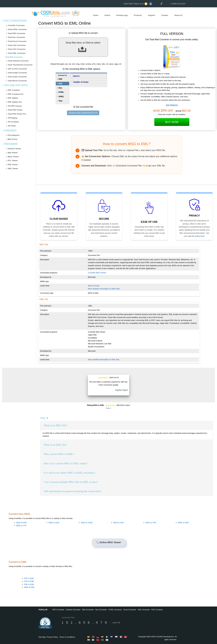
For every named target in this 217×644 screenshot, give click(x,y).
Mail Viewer (13, 153)
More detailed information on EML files (104, 360)
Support (152, 15)
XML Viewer (13, 169)
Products (138, 15)
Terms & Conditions (67, 637)
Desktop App (122, 15)
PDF (60, 79)
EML (61, 84)
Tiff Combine (13, 122)
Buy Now (172, 122)
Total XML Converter (17, 53)
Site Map (42, 637)
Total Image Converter (17, 73)
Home (96, 15)
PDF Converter (58, 610)
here (202, 236)
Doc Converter (101, 610)
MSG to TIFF (151, 523)
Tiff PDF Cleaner (15, 106)
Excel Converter (130, 610)
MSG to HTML (87, 523)
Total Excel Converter (17, 41)
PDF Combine (14, 90)
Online (107, 15)
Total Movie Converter (17, 81)
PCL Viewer (13, 161)
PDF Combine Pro (16, 94)
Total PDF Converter (17, 33)
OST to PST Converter (17, 69)
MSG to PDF (22, 523)
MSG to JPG (119, 523)
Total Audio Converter (17, 77)
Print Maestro (14, 135)
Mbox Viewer (13, 157)
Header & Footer (81, 82)
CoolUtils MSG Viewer (97, 273)
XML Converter (144, 610)
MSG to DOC (54, 523)
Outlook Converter (73, 610)
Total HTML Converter (17, 29)
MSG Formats (94, 286)
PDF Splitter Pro (15, 102)
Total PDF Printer (15, 110)
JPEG (61, 97)
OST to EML (29, 581)
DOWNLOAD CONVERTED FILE (83, 113)
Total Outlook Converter (18, 61)
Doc (60, 88)
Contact (165, 15)
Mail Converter (88, 610)
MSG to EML (29, 587)
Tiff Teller (12, 126)
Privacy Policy (52, 637)
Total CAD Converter (17, 45)
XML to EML (29, 584)
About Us (178, 15)
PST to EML (29, 578)
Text (60, 101)
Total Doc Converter (16, 37)
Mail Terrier (13, 139)
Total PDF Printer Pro (17, 114)
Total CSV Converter (17, 49)
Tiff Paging (13, 118)
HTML (61, 92)
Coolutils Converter (16, 25)
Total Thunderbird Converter (20, 65)
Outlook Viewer (14, 149)
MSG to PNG (183, 523)
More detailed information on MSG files (104, 289)
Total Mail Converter (14, 57)
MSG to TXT (21, 526)
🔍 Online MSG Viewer (108, 542)
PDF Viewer (13, 165)
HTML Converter (115, 610)
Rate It (108, 408)
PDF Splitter (13, 98)
